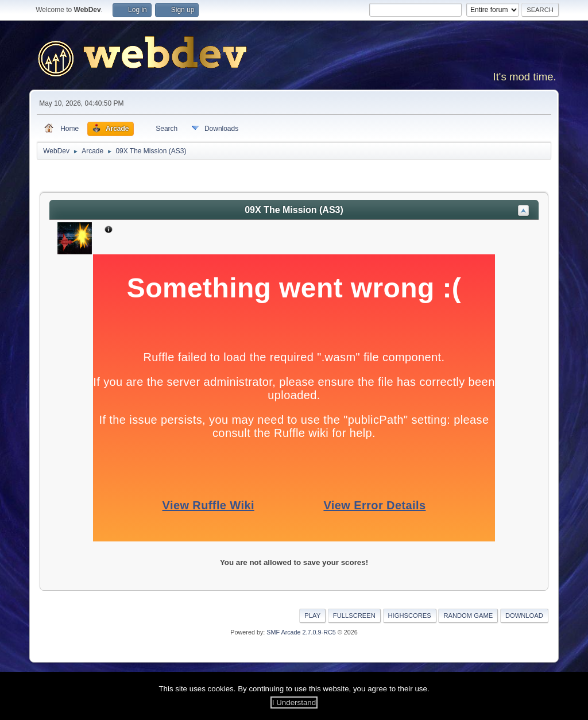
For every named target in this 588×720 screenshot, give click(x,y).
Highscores (410, 616)
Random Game (468, 616)
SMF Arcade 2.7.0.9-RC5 (301, 632)
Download (524, 616)
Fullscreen (354, 616)
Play (312, 616)
